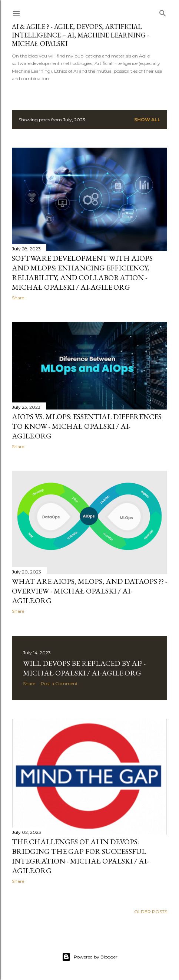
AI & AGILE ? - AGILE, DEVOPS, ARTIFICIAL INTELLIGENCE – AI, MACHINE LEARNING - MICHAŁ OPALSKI (80, 35)
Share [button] (18, 298)
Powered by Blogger (90, 957)
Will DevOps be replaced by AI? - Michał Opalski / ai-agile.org (84, 668)
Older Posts (151, 912)
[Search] (163, 12)
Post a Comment (59, 683)
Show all (147, 120)
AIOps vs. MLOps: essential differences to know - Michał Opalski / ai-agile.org (87, 426)
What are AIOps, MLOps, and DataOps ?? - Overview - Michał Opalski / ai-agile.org (89, 591)
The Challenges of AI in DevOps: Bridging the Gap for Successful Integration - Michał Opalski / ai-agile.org (80, 856)
